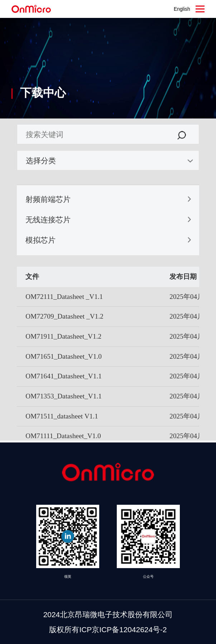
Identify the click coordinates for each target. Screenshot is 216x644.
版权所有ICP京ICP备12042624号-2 (108, 630)
